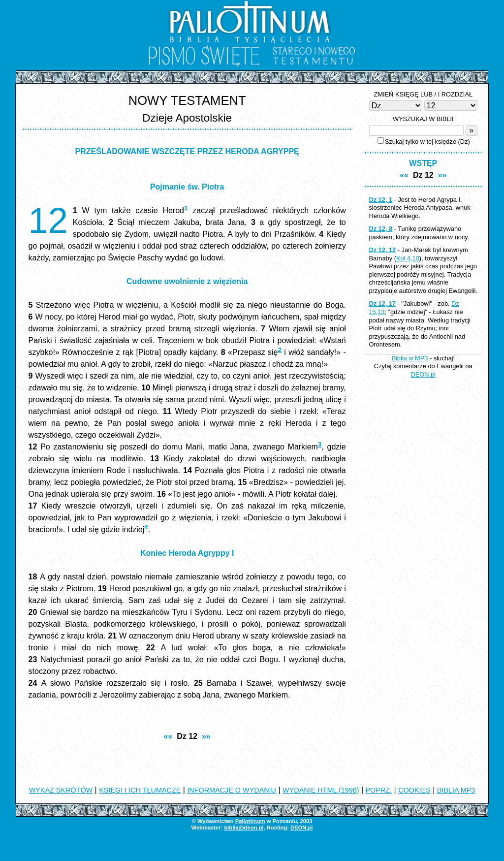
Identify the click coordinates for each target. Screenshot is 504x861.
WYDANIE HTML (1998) (321, 790)
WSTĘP (423, 163)
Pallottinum (250, 821)
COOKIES (414, 790)
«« (168, 736)
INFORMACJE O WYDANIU (232, 790)
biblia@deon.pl (244, 828)
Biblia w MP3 (409, 358)
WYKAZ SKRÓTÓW (61, 790)
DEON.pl (424, 374)
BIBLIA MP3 (456, 790)
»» (206, 736)
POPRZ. (379, 790)
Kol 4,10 (408, 258)
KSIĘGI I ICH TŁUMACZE (140, 790)
